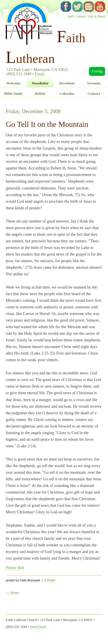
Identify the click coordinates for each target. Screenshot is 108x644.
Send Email (38, 627)
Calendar (67, 94)
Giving (97, 71)
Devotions (67, 83)
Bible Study (14, 94)
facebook (66, 7)
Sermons (94, 83)
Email (40, 74)
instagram (89, 7)
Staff (70, 16)
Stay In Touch (96, 16)
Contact (81, 16)
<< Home (12, 593)
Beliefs (40, 94)
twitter (77, 7)
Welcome (14, 83)
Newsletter (40, 83)
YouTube (100, 7)
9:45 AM (50, 580)
